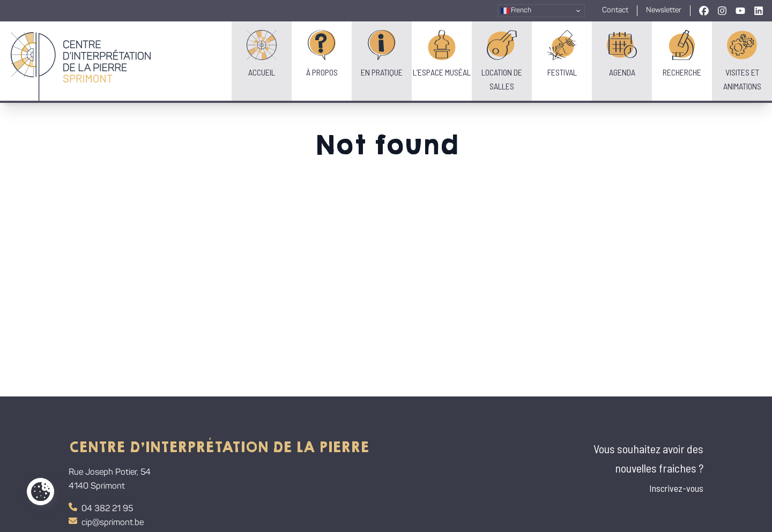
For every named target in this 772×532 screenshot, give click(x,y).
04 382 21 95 (101, 508)
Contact (615, 10)
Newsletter (664, 10)
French (516, 11)
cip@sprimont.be (106, 522)
